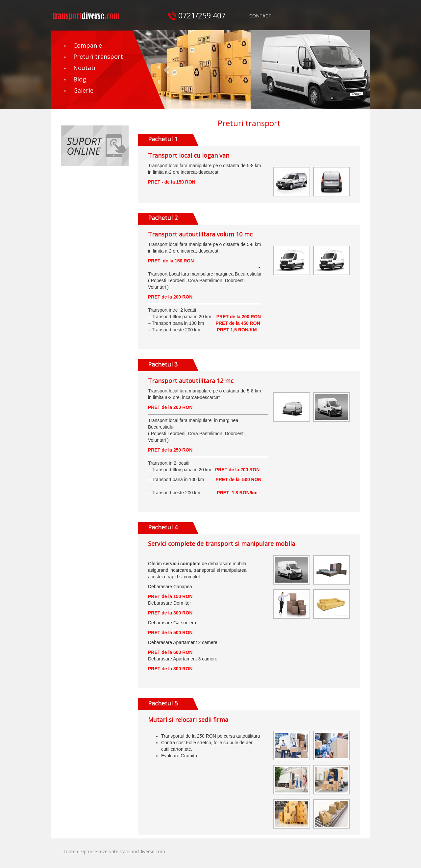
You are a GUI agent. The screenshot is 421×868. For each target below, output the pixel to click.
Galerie (83, 90)
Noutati (84, 68)
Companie (88, 45)
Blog (80, 79)
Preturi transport (98, 56)
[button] (167, 69)
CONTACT (260, 16)
